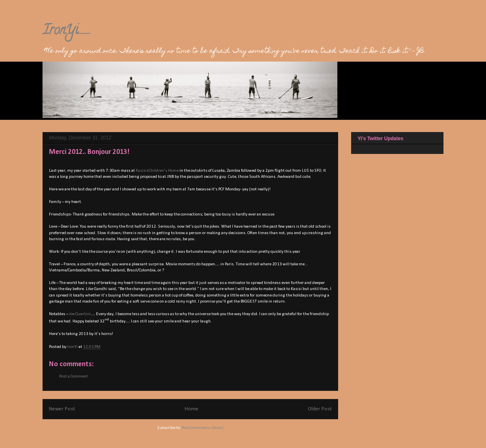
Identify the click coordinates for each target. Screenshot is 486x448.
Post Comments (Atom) (203, 428)
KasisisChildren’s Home (157, 171)
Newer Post (62, 409)
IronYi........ (67, 31)
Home (192, 409)
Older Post (320, 409)
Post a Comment (74, 377)
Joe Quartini (80, 314)
